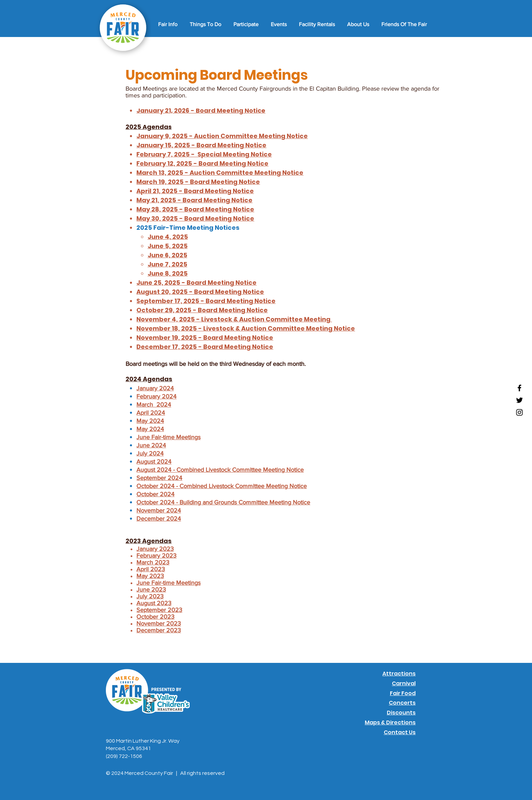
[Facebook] (519, 388)
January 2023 (155, 549)
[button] (167, 24)
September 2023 (159, 610)
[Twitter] (519, 400)
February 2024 (156, 396)
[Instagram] (519, 412)
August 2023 (154, 603)
